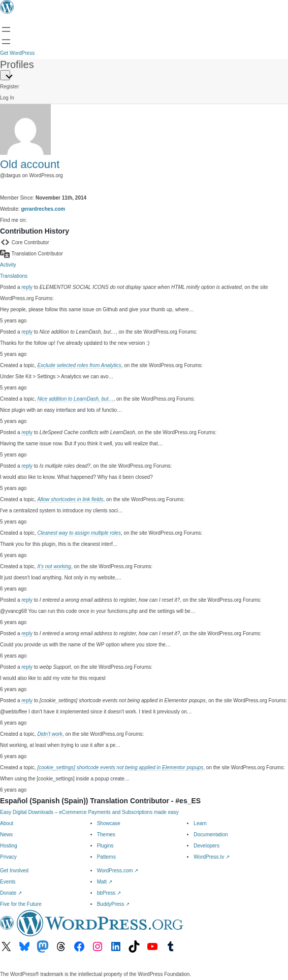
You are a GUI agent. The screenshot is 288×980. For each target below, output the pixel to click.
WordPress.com (118, 871)
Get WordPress (17, 53)
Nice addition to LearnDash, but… (75, 399)
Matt (105, 882)
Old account (30, 164)
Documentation (211, 835)
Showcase (109, 823)
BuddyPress (114, 904)
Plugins (105, 846)
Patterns (106, 857)
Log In (7, 98)
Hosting (9, 846)
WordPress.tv (212, 857)
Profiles (17, 64)
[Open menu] (6, 29)
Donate (11, 893)
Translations (14, 276)
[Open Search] (6, 42)
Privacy (8, 857)
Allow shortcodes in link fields (70, 499)
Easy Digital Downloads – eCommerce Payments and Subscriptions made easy (89, 812)
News (6, 835)
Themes (106, 835)
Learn (200, 823)
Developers (206, 846)
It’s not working (54, 566)
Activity (8, 265)
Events (8, 882)
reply (27, 287)
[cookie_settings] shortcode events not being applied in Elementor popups (120, 767)
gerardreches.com (43, 209)
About (7, 823)
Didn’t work (50, 734)
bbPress (109, 893)
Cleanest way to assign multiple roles (79, 533)
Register (9, 87)
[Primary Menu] (5, 75)
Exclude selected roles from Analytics (79, 365)
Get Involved (14, 871)
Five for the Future (21, 904)
